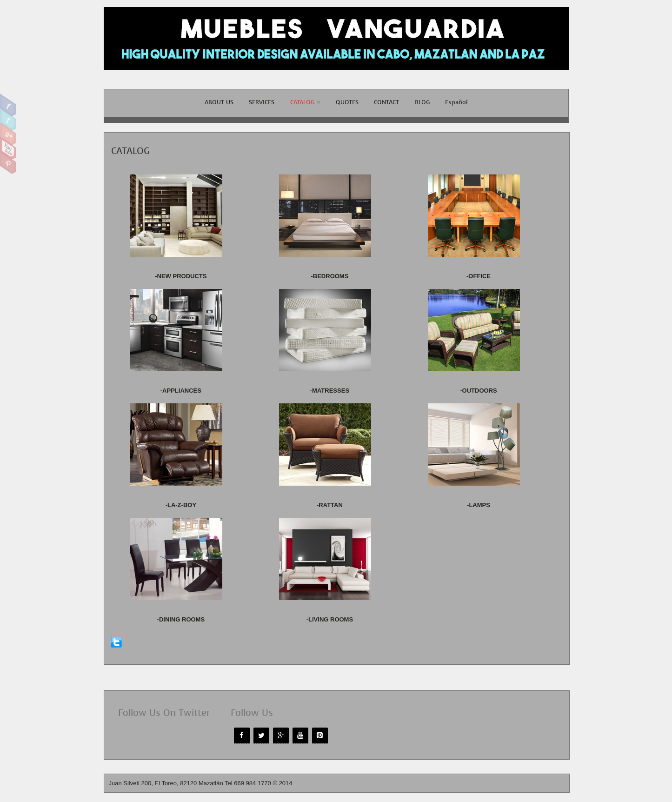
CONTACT (386, 102)
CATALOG (305, 102)
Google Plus (8, 134)
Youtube (8, 148)
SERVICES (262, 102)
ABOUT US (219, 102)
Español (456, 102)
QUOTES (347, 102)
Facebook (8, 105)
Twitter (8, 120)
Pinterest (8, 163)
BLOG (422, 102)
